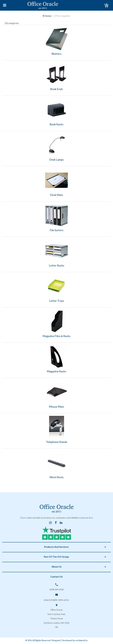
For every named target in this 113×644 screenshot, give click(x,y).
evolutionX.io (82, 641)
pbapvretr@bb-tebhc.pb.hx (56, 600)
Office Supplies (62, 16)
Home (47, 16)
